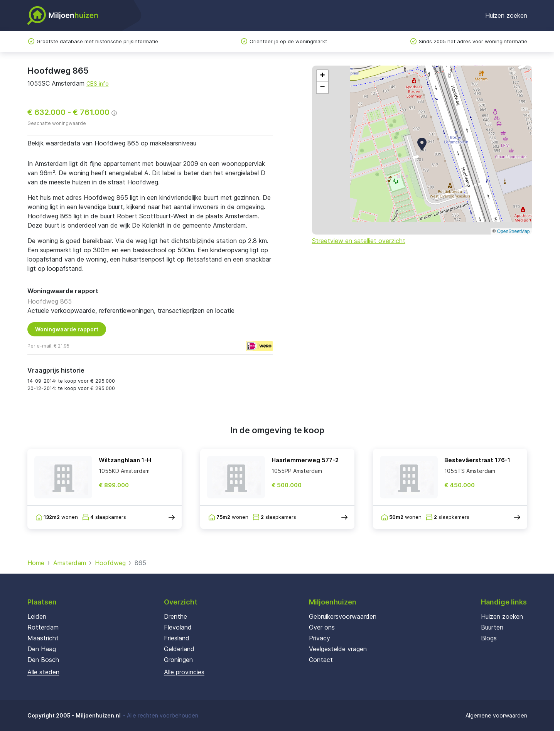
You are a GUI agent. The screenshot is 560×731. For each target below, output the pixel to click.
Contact (321, 660)
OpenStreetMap (514, 231)
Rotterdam (43, 627)
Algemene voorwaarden (496, 715)
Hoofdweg (110, 563)
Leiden (37, 616)
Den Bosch (43, 660)
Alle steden (43, 672)
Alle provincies (184, 672)
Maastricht (43, 638)
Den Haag (42, 649)
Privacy (320, 638)
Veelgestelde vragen (338, 649)
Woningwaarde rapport (67, 329)
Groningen (178, 660)
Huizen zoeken (506, 15)
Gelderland (179, 649)
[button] (422, 144)
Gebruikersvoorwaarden (343, 616)
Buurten (492, 627)
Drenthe (175, 616)
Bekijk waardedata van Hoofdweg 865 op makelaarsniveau (112, 143)
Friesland (177, 638)
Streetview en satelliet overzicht (359, 241)
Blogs (489, 638)
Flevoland (178, 627)
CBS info (98, 84)
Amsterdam (70, 563)
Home (36, 563)
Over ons (322, 627)
